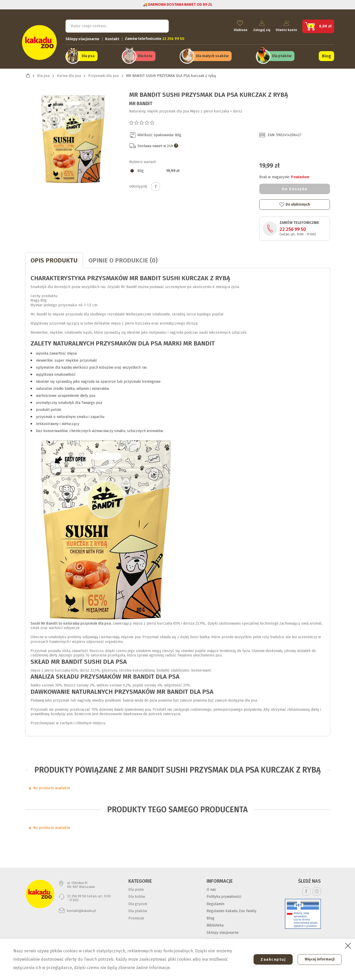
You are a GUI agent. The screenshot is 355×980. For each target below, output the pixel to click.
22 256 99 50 (293, 228)
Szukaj (160, 25)
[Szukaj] (117, 25)
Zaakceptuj (271, 959)
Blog (326, 55)
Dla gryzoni (138, 903)
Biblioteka (215, 924)
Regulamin (215, 903)
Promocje (136, 917)
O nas (211, 888)
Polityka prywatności (224, 895)
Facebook (306, 890)
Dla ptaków (282, 55)
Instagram (317, 890)
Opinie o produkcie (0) (123, 259)
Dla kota (145, 55)
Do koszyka (295, 188)
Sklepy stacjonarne (82, 38)
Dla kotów (137, 895)
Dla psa (88, 55)
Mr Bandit (141, 102)
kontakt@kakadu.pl (82, 909)
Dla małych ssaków (212, 55)
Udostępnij (156, 185)
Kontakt (112, 38)
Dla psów (136, 888)
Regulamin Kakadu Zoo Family (231, 910)
